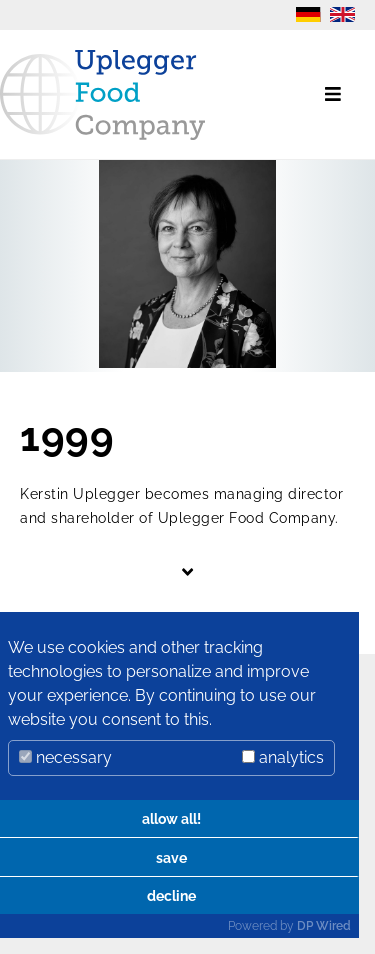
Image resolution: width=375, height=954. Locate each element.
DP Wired (324, 926)
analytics (283, 757)
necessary (65, 757)
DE (308, 14)
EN (342, 14)
